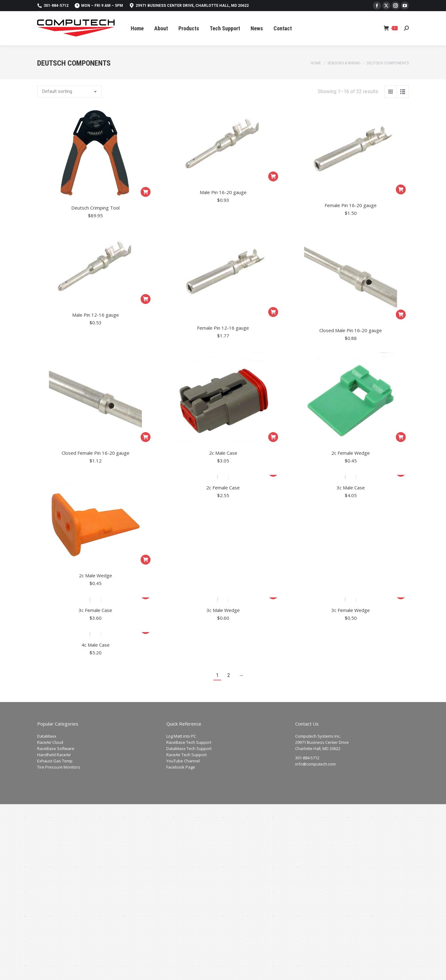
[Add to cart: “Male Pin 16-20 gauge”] (273, 176)
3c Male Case (351, 488)
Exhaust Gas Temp (55, 761)
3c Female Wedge (351, 610)
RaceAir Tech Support (186, 755)
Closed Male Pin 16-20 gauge (351, 330)
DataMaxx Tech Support (189, 748)
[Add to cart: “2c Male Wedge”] (146, 560)
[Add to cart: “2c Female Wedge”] (401, 437)
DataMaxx (47, 736)
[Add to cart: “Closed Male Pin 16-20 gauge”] (401, 314)
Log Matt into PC (181, 736)
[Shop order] (70, 92)
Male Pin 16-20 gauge (223, 192)
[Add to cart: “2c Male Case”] (273, 437)
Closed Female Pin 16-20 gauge (96, 453)
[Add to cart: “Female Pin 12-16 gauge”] (273, 312)
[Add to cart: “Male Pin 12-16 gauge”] (146, 299)
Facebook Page (181, 767)
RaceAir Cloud (50, 742)
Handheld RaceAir (54, 755)
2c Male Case (223, 453)
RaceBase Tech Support (189, 742)
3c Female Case (95, 610)
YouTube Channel (183, 761)
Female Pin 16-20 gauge (351, 205)
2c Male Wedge (96, 575)
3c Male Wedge (223, 610)
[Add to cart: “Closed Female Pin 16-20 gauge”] (146, 437)
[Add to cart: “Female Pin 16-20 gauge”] (401, 189)
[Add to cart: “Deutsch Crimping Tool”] (146, 192)
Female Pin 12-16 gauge (223, 328)
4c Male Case (96, 645)
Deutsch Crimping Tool (95, 208)
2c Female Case (223, 488)
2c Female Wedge (351, 453)
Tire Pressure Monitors (59, 767)
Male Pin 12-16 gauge (96, 315)
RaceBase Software (56, 748)
